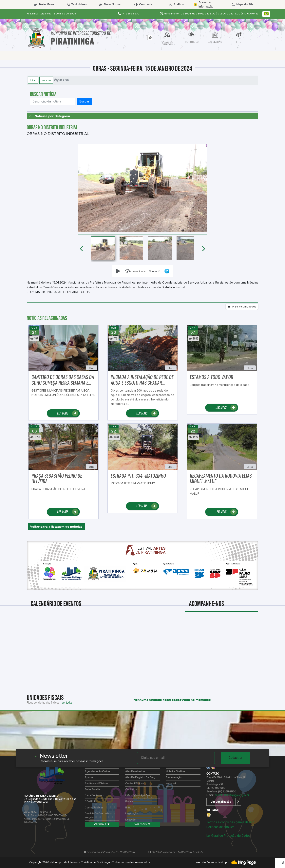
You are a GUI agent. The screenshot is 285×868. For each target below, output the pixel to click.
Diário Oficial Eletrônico (139, 796)
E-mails (129, 802)
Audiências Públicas (96, 784)
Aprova (89, 777)
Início (33, 80)
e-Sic (128, 808)
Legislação (132, 814)
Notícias (46, 80)
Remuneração (174, 777)
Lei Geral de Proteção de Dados (228, 836)
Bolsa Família (92, 790)
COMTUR (90, 802)
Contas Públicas (94, 808)
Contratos (131, 790)
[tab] (150, 37)
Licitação (130, 820)
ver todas (67, 702)
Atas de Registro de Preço (141, 777)
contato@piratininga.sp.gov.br (232, 795)
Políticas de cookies (220, 827)
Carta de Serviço (94, 796)
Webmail (171, 784)
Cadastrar (236, 758)
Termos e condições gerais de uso (230, 822)
